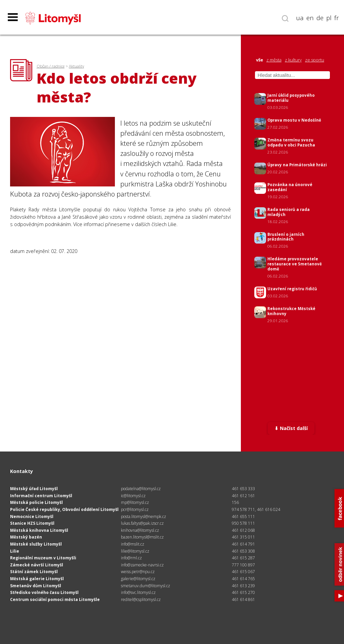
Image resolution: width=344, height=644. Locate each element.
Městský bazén (26, 537)
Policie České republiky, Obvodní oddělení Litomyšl (64, 509)
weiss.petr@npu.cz (138, 572)
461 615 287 (243, 558)
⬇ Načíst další (291, 428)
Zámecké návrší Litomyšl (37, 565)
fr (337, 18)
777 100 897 (243, 565)
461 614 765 (243, 579)
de (320, 18)
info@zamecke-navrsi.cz (142, 565)
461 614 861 (243, 599)
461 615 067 (243, 572)
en (310, 18)
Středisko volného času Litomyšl (44, 592)
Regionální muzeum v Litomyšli (43, 558)
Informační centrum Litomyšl (41, 496)
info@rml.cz (131, 558)
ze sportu (315, 60)
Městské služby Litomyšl (36, 544)
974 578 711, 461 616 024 (256, 509)
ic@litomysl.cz (133, 496)
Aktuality (76, 66)
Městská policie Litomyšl (36, 502)
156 (235, 502)
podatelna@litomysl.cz (141, 489)
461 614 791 (243, 544)
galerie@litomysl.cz (138, 579)
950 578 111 (243, 523)
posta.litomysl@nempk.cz (143, 517)
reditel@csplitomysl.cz (141, 599)
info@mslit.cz (133, 544)
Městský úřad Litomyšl (34, 489)
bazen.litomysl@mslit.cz (142, 537)
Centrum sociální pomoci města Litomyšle (55, 599)
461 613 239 (243, 586)
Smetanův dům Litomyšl (36, 586)
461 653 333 (243, 489)
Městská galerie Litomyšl (37, 579)
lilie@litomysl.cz (135, 551)
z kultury (293, 60)
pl (329, 18)
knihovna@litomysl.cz (140, 530)
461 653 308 (243, 551)
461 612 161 (243, 496)
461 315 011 (243, 537)
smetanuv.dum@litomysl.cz (145, 586)
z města (274, 60)
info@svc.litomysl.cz (138, 592)
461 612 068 (243, 530)
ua (300, 18)
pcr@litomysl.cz (135, 509)
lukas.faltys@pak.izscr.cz (142, 523)
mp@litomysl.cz (135, 502)
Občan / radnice (51, 66)
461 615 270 (243, 592)
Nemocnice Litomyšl (32, 517)
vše (260, 60)
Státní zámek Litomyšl (34, 572)
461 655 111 (243, 517)
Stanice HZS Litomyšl (32, 523)
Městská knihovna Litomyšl (39, 530)
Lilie (15, 551)
